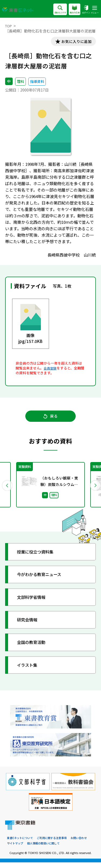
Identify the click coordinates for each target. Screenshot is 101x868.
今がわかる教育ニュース (43, 579)
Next (94, 489)
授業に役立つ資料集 (39, 556)
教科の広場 (72, 10)
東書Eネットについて (21, 843)
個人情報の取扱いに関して (47, 849)
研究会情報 (30, 624)
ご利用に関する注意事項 (56, 843)
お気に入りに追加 (74, 42)
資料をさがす (55, 10)
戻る (50, 419)
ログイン (84, 10)
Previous (7, 489)
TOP (9, 26)
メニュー (94, 10)
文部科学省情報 (34, 602)
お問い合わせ (85, 843)
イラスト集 (30, 670)
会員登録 (51, 369)
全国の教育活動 (34, 647)
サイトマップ (16, 849)
